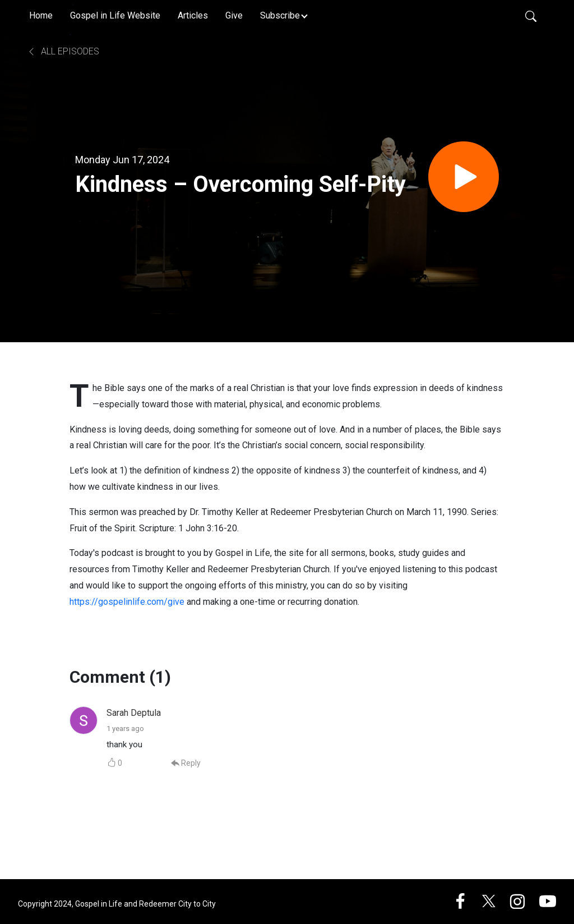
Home (41, 15)
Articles (193, 15)
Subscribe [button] (280, 15)
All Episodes (63, 51)
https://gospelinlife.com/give (127, 602)
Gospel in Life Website (115, 15)
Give (234, 15)
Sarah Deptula (134, 713)
